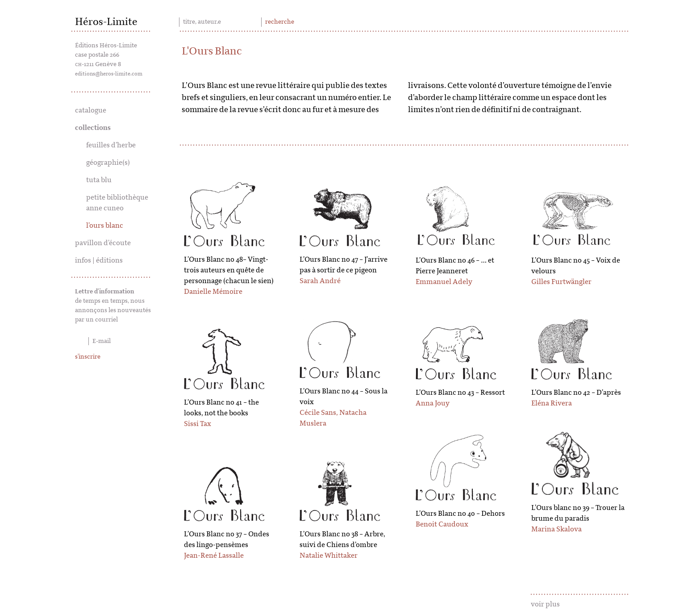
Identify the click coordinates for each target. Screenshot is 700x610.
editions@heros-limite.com (109, 74)
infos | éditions (99, 260)
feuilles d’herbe (111, 145)
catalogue (91, 110)
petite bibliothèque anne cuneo (117, 203)
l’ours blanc (105, 226)
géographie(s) (108, 163)
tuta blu (99, 180)
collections (93, 128)
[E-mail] (113, 341)
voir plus (545, 604)
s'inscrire (88, 357)
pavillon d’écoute (103, 243)
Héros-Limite (106, 22)
